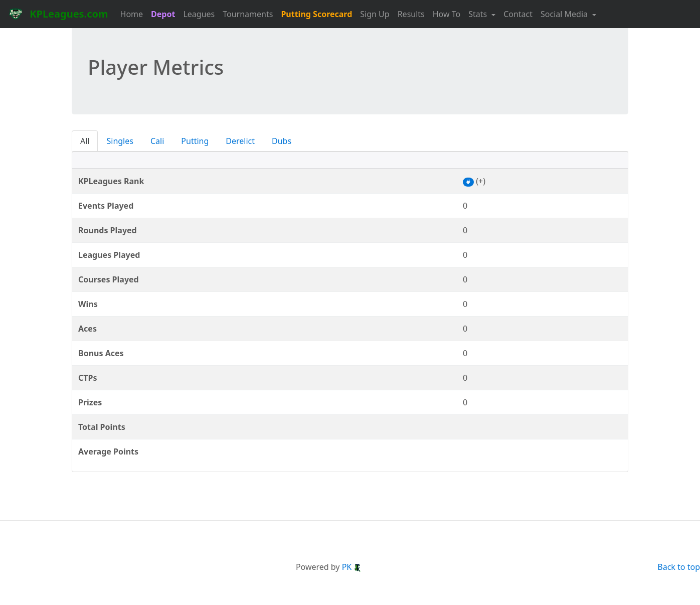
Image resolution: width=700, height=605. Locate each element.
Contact (518, 14)
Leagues (199, 14)
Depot (163, 14)
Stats (479, 14)
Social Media (565, 14)
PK (352, 567)
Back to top (679, 567)
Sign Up (375, 14)
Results (411, 14)
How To (447, 14)
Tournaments (248, 14)
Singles (120, 141)
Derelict (240, 141)
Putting (195, 141)
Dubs (282, 141)
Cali (157, 141)
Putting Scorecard (316, 14)
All (85, 141)
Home (132, 14)
